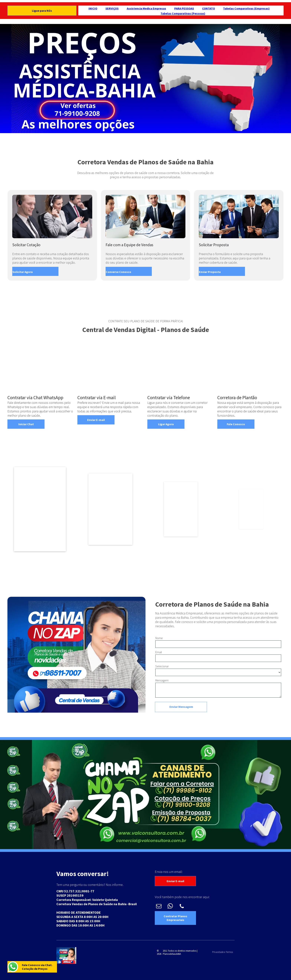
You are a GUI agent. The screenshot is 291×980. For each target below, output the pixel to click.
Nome (159, 638)
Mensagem (162, 680)
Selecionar (162, 666)
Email (159, 652)
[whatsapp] (170, 907)
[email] (159, 907)
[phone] (182, 907)
